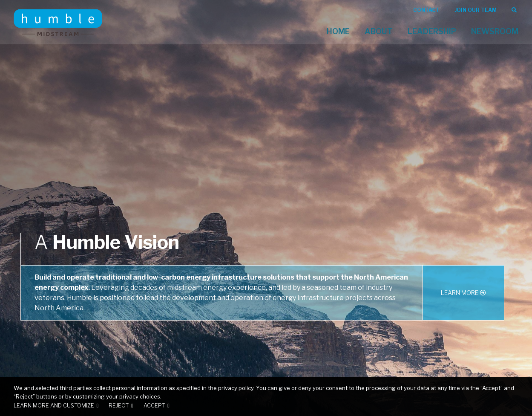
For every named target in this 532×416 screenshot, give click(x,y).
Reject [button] (119, 406)
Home (338, 31)
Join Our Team (476, 10)
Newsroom (495, 31)
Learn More (460, 293)
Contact (426, 10)
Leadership (432, 31)
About (379, 31)
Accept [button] (154, 406)
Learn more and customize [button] (54, 406)
